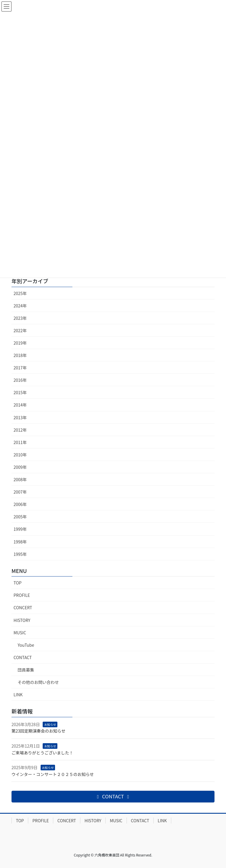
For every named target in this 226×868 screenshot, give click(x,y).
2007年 (20, 492)
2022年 (20, 330)
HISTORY (22, 620)
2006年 (20, 504)
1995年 (20, 554)
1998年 (20, 542)
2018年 (20, 355)
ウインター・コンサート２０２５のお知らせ (53, 774)
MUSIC (20, 633)
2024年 (20, 306)
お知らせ (50, 724)
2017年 (20, 368)
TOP (18, 583)
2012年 (20, 430)
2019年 (20, 343)
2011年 (20, 442)
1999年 (20, 529)
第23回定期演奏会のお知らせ (38, 731)
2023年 (20, 318)
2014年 (20, 405)
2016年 (20, 380)
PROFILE (22, 595)
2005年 (20, 517)
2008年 (20, 479)
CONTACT (23, 657)
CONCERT (23, 607)
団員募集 (26, 670)
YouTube (26, 645)
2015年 (20, 392)
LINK (18, 695)
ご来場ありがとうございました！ (42, 753)
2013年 (20, 417)
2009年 (20, 467)
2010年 (20, 455)
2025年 (20, 293)
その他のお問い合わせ (38, 682)
